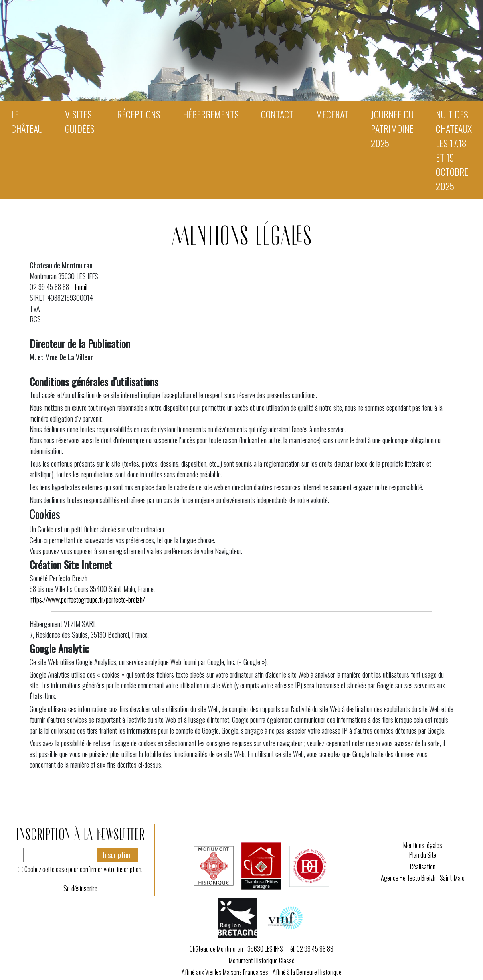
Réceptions (139, 114)
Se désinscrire (80, 888)
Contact (277, 114)
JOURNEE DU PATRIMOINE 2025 (392, 128)
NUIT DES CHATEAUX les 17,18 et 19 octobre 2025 (454, 150)
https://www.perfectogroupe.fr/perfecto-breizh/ (87, 599)
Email (81, 287)
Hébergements (211, 114)
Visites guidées (80, 121)
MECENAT (332, 114)
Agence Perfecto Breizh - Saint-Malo (423, 878)
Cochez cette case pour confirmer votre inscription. (83, 869)
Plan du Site (423, 855)
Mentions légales (423, 845)
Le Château (27, 121)
